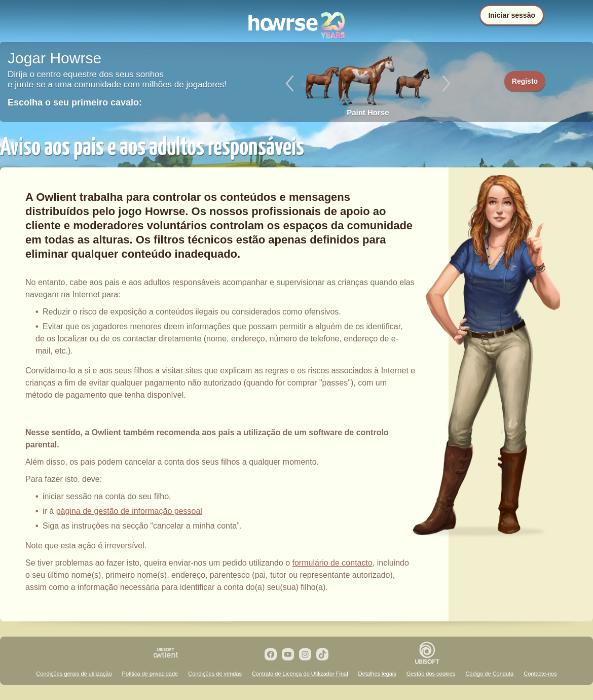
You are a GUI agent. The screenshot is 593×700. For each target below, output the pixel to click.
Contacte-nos (540, 674)
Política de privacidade (150, 674)
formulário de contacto (332, 563)
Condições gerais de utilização (74, 674)
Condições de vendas (215, 674)
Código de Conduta (489, 674)
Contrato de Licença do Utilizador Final (300, 674)
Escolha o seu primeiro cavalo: (75, 102)
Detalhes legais (377, 674)
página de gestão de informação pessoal (129, 511)
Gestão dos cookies (431, 674)
